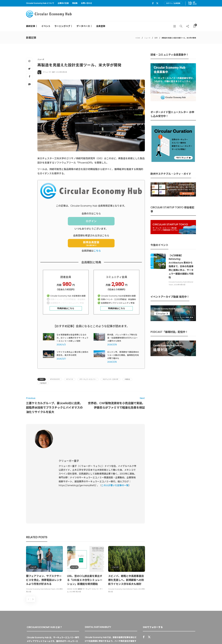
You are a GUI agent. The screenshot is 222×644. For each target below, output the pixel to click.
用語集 (75, 3)
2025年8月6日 (62, 72)
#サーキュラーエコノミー (88, 379)
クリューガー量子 (49, 72)
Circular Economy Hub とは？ (135, 635)
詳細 (116, 603)
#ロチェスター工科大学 (110, 379)
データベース (83, 26)
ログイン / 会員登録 (173, 3)
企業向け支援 (63, 3)
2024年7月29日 (75, 533)
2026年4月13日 (180, 285)
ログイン (91, 221)
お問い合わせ (87, 3)
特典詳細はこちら (66, 308)
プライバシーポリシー (175, 635)
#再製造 (127, 379)
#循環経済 (43, 383)
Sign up (189, 604)
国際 (156, 38)
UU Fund (93, 587)
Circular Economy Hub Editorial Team (41, 531)
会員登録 (101, 26)
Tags (42, 379)
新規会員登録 (91, 244)
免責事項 (192, 635)
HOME (138, 38)
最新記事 (31, 26)
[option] (44, 512)
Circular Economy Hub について (40, 3)
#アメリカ (70, 379)
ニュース (147, 38)
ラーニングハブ (62, 26)
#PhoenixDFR (55, 379)
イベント (46, 26)
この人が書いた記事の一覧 (115, 456)
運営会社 (157, 635)
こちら (97, 251)
